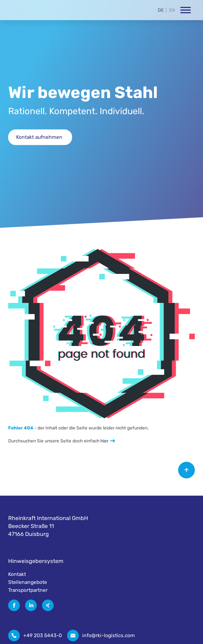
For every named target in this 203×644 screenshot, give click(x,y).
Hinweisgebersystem (36, 561)
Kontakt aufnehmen (39, 137)
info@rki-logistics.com (109, 635)
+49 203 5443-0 (43, 635)
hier (104, 441)
